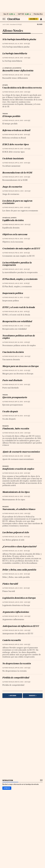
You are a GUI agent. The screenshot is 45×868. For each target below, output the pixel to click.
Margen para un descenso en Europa (20, 366)
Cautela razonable (12, 640)
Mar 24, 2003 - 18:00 (23, 191)
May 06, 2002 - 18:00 (23, 630)
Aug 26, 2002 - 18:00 (23, 456)
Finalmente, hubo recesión (16, 429)
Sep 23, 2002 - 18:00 (22, 402)
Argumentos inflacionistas (16, 612)
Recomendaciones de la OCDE (17, 173)
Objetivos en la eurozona (15, 235)
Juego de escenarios (12, 187)
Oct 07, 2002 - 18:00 (22, 385)
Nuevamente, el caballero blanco (19, 509)
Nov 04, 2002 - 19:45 (23, 356)
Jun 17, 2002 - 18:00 (22, 588)
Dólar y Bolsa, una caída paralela (19, 570)
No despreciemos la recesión (17, 664)
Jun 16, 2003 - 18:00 (22, 75)
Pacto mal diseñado (12, 381)
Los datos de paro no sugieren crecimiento (17, 202)
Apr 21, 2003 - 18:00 (22, 163)
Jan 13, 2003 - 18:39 (22, 283)
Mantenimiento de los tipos (16, 492)
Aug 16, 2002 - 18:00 (22, 473)
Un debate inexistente (13, 159)
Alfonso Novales (13, 31)
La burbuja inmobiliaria (15, 54)
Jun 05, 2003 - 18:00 (23, 92)
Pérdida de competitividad (16, 678)
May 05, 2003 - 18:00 (23, 149)
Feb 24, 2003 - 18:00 (22, 239)
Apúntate (7, 788)
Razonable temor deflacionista (18, 71)
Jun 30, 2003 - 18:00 (23, 58)
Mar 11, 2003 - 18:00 (22, 208)
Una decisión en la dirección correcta (22, 88)
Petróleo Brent (39, 14)
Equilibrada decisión (13, 221)
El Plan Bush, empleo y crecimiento (20, 279)
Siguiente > (33, 696)
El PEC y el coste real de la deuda (19, 308)
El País (40, 24)
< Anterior (12, 696)
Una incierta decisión (13, 352)
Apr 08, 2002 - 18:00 (23, 668)
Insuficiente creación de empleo (18, 469)
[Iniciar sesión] (41, 19)
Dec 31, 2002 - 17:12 (22, 297)
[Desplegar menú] (4, 19)
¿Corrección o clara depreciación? (19, 547)
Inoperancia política (13, 293)
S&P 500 (21, 14)
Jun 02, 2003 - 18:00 (23, 121)
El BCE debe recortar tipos (16, 145)
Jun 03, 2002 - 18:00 (23, 602)
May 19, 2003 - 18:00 (22, 135)
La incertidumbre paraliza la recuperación (17, 264)
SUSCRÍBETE (33, 19)
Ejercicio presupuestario (15, 398)
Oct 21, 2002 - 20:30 (23, 370)
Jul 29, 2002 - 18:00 (22, 537)
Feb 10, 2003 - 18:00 (22, 253)
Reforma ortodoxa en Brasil (16, 131)
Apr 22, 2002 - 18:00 (23, 644)
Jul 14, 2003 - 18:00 (22, 44)
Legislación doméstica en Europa (19, 598)
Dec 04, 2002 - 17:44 (22, 326)
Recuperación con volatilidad (17, 322)
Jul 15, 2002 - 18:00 (22, 551)
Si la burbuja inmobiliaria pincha (19, 40)
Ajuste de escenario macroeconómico (21, 452)
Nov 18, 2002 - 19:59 (22, 342)
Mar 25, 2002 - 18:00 (23, 682)
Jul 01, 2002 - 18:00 (22, 574)
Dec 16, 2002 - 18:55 (22, 312)
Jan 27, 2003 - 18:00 (22, 269)
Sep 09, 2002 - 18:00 (22, 416)
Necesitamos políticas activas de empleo (19, 337)
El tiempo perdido (11, 116)
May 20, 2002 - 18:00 (23, 616)
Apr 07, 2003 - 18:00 (22, 177)
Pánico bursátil (10, 584)
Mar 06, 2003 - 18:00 (23, 225)
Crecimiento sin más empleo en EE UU (21, 249)
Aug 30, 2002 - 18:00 (23, 433)
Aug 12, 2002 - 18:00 (22, 496)
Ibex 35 (6, 14)
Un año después (10, 412)
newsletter (8, 780)
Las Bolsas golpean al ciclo (16, 533)
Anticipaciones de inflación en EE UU (21, 626)
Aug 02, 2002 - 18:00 (23, 514)
